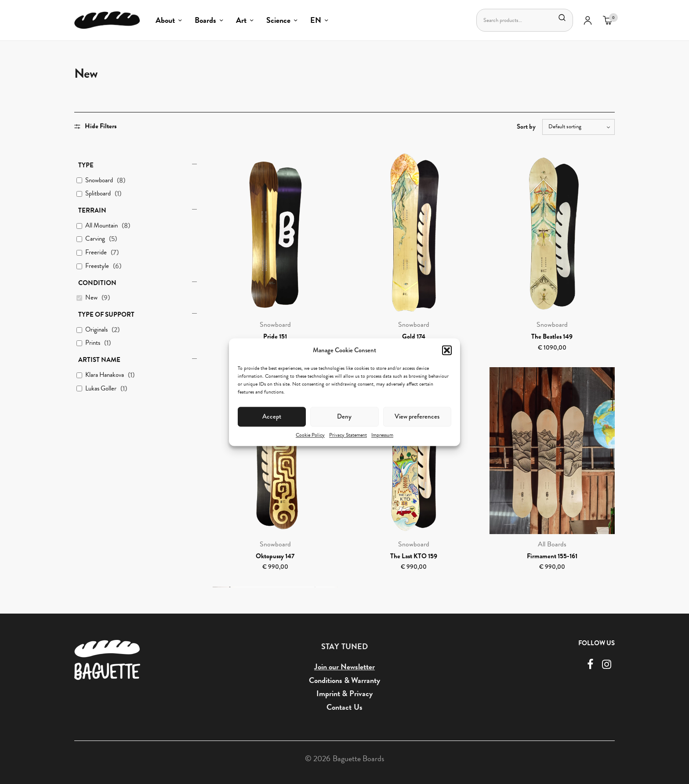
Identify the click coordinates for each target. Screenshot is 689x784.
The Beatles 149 (552, 336)
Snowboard (99, 181)
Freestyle (97, 266)
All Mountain (102, 226)
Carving (95, 239)
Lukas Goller (101, 389)
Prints (93, 343)
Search (562, 18)
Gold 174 (414, 336)
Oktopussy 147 (275, 556)
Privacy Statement (348, 435)
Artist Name (99, 360)
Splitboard (98, 194)
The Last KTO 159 (414, 556)
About (165, 20)
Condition (97, 283)
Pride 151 (275, 336)
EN (316, 20)
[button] (447, 350)
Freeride (96, 253)
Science (278, 20)
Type (86, 165)
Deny (344, 416)
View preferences (417, 416)
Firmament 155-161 (552, 556)
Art (241, 20)
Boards (205, 20)
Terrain (92, 210)
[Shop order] (578, 127)
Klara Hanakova (105, 375)
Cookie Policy (310, 435)
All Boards (552, 544)
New (91, 298)
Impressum (382, 435)
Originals (96, 330)
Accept (272, 416)
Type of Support (106, 314)
